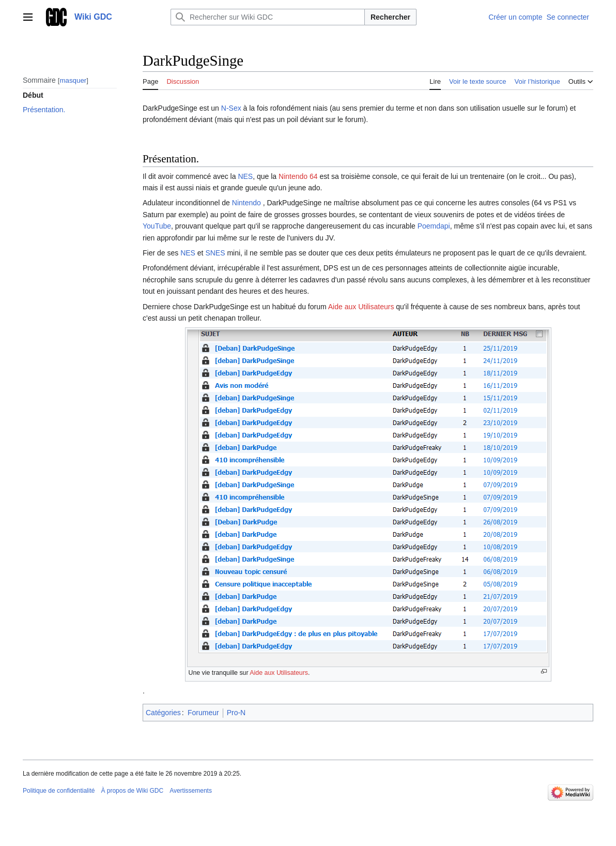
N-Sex (231, 108)
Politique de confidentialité (59, 791)
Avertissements (191, 791)
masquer (73, 80)
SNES (215, 253)
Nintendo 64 (298, 176)
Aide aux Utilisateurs (361, 307)
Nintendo (248, 203)
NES (245, 176)
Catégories (163, 713)
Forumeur (203, 713)
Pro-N (236, 713)
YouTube (157, 226)
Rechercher (390, 17)
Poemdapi (434, 226)
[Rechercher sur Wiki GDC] (268, 17)
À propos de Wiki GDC (132, 791)
